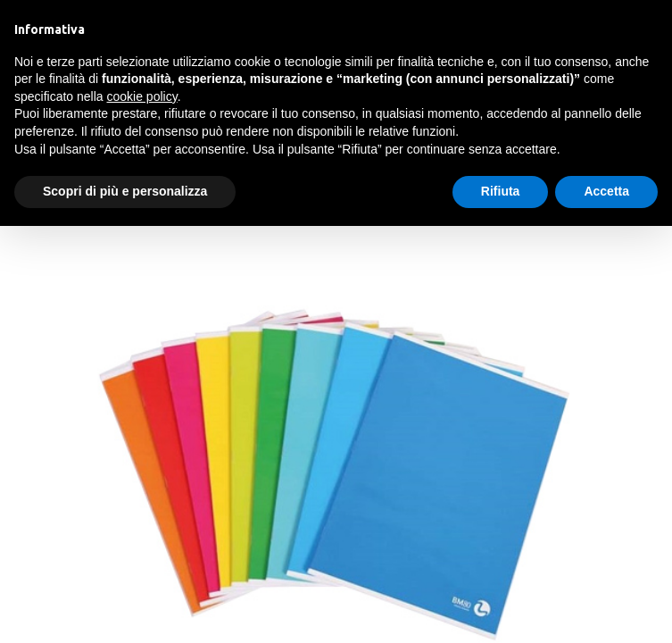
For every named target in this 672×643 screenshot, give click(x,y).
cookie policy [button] (142, 96)
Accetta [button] (606, 191)
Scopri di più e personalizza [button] (125, 191)
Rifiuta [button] (501, 191)
